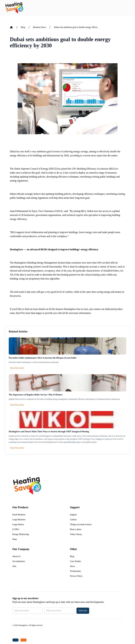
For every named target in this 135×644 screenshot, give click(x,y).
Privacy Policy (76, 576)
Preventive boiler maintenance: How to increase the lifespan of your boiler (43, 358)
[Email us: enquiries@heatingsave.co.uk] (23, 640)
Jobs (14, 566)
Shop (15, 539)
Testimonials (75, 571)
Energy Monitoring (21, 534)
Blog (23, 27)
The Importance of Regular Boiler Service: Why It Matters (36, 395)
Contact (73, 520)
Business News (39, 27)
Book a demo (76, 529)
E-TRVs (16, 529)
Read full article (17, 368)
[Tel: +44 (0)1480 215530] (15, 640)
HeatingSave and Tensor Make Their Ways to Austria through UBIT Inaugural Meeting (49, 432)
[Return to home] (14, 8)
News (72, 566)
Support (73, 515)
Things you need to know (81, 524)
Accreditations (19, 561)
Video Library (76, 534)
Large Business (19, 520)
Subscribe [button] (83, 611)
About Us (17, 556)
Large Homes (18, 524)
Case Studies (76, 561)
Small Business (19, 515)
